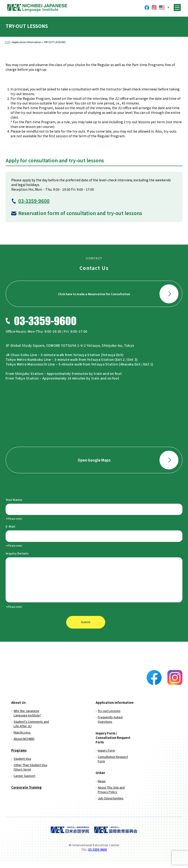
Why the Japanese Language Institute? (27, 720)
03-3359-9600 (34, 201)
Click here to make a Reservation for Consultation (118, 294)
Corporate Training (26, 794)
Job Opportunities (111, 805)
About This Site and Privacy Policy (111, 797)
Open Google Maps (128, 460)
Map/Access (22, 739)
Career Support (24, 783)
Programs (19, 757)
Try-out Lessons (109, 718)
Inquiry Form (106, 757)
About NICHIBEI (24, 746)
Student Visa (22, 766)
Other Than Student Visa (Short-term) (30, 774)
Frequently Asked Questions (110, 726)
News (102, 788)
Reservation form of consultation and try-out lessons (80, 213)
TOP (7, 42)
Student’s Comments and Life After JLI (31, 731)
